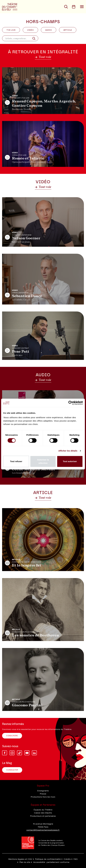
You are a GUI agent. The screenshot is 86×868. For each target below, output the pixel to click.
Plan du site (25, 862)
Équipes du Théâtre (43, 810)
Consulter (12, 770)
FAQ (76, 859)
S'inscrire (12, 736)
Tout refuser (16, 461)
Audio (49, 30)
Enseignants (43, 791)
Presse (43, 794)
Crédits (67, 859)
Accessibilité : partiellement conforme (51, 862)
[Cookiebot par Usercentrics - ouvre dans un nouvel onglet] (70, 403)
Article (68, 30)
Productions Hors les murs (43, 797)
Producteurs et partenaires (43, 816)
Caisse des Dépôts (43, 813)
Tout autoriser (70, 461)
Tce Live (11, 30)
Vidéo (30, 30)
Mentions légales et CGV (20, 859)
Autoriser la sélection (43, 461)
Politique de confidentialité (48, 859)
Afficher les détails (68, 451)
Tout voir (43, 57)
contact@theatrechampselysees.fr (43, 830)
